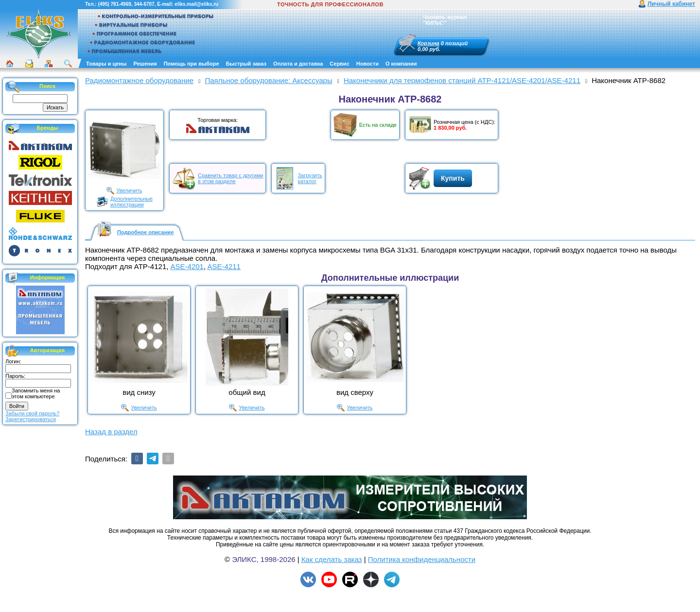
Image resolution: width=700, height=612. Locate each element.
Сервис (339, 64)
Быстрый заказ (246, 64)
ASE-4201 (187, 266)
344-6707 (144, 4)
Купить (453, 178)
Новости (367, 64)
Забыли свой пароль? (32, 413)
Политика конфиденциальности (422, 559)
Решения (145, 64)
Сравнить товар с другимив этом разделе (230, 178)
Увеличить (129, 190)
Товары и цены (106, 64)
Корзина (429, 43)
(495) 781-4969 (114, 4)
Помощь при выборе (192, 64)
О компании (401, 64)
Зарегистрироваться (31, 419)
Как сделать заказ (332, 559)
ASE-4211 (224, 266)
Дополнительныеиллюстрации (131, 202)
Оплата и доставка (298, 64)
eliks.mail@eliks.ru (196, 4)
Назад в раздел (111, 432)
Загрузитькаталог (310, 178)
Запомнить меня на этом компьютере (36, 393)
